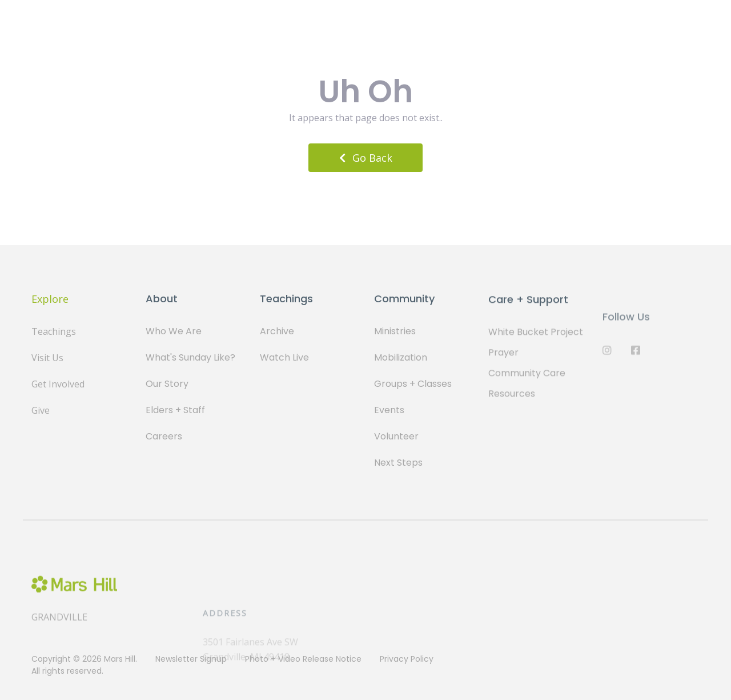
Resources (512, 400)
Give (41, 410)
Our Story (167, 384)
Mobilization (401, 359)
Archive (277, 331)
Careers (164, 436)
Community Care (527, 379)
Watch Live (284, 357)
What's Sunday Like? (190, 357)
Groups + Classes (413, 385)
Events (389, 411)
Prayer (503, 359)
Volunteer (396, 437)
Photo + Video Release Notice (303, 659)
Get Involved (58, 384)
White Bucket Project (536, 338)
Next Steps (398, 464)
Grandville (59, 629)
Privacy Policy (407, 659)
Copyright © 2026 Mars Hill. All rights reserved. (84, 665)
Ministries (395, 332)
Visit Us (47, 358)
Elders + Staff (175, 410)
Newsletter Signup (191, 659)
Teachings (54, 331)
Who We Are (174, 331)
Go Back (366, 158)
